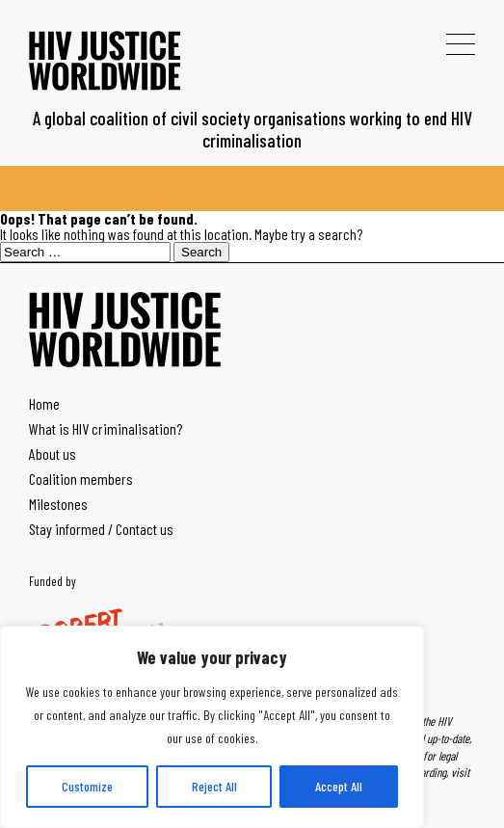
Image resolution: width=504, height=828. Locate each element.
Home (44, 403)
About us (53, 454)
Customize (87, 786)
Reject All (214, 786)
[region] (212, 727)
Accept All (339, 786)
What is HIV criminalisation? (106, 428)
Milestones (58, 504)
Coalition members (81, 479)
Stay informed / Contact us (101, 529)
